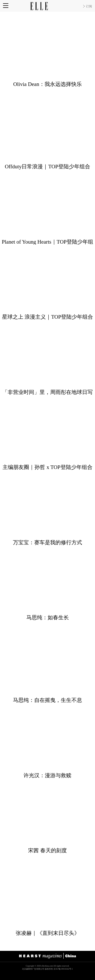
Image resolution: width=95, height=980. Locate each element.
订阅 (89, 6)
